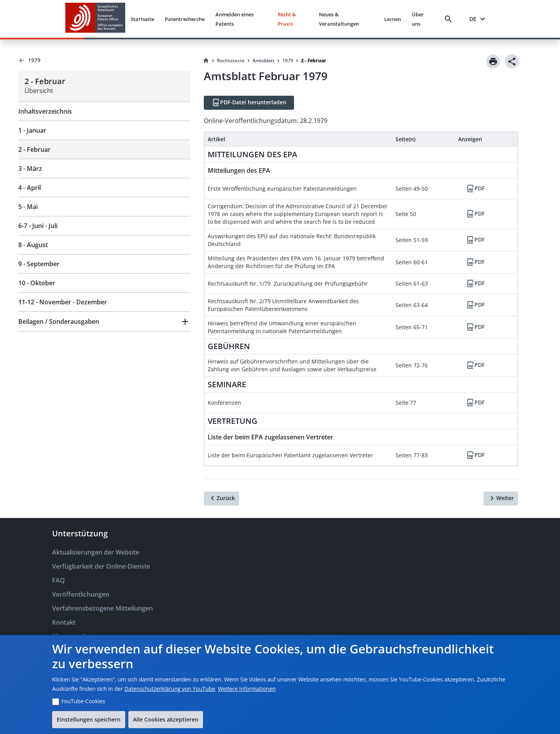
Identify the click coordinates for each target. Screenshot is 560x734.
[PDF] (475, 189)
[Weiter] (501, 499)
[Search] (450, 19)
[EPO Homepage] (95, 19)
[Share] (512, 61)
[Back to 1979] (104, 60)
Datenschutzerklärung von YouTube (170, 689)
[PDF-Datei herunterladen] (249, 103)
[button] (104, 321)
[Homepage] (206, 61)
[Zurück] (221, 499)
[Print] (493, 61)
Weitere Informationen (247, 689)
